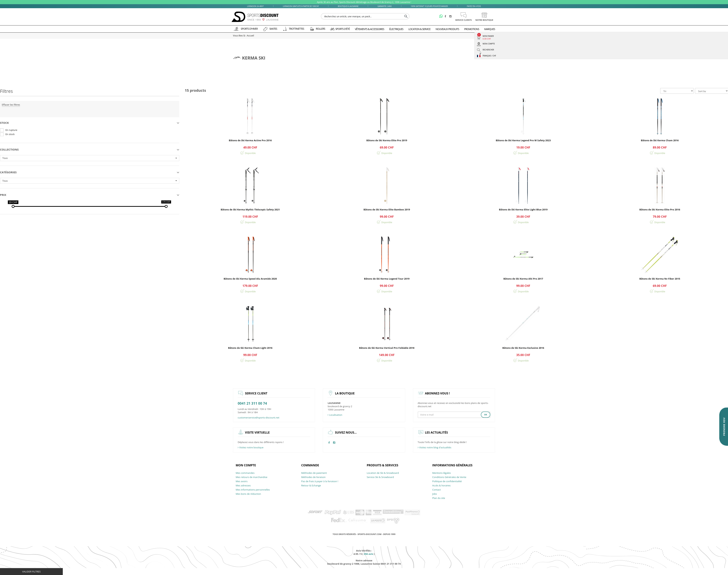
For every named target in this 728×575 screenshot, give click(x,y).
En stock (10, 134)
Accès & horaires (441, 485)
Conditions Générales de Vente (449, 477)
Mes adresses (243, 485)
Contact (437, 490)
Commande (310, 465)
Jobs (435, 494)
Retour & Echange (311, 485)
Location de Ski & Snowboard (383, 473)
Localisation (335, 415)
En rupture (11, 130)
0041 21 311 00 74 (252, 403)
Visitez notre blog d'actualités (435, 447)
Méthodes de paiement (314, 473)
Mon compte (246, 465)
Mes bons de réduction (248, 494)
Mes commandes (245, 473)
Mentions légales (442, 473)
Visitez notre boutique (251, 447)
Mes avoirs (242, 481)
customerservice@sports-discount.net (259, 418)
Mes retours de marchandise (252, 477)
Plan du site (439, 498)
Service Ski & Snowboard (380, 477)
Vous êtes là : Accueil (243, 36)
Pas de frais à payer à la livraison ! (320, 481)
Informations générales (452, 465)
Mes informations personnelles (253, 490)
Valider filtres (31, 572)
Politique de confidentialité (447, 481)
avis (368, 554)
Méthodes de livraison (313, 477)
